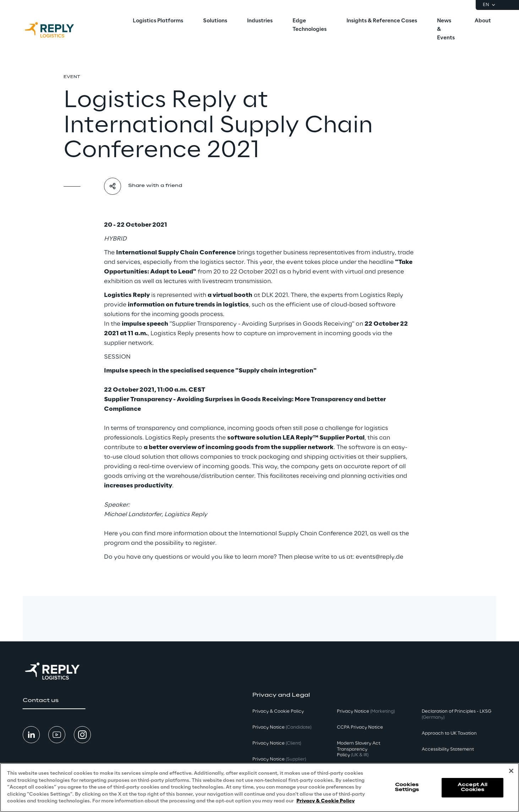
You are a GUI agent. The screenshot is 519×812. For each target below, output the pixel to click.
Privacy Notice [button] (282, 727)
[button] (54, 701)
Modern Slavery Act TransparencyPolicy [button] (359, 749)
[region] (259, 788)
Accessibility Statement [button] (448, 749)
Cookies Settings (407, 787)
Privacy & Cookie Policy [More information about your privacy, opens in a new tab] (326, 801)
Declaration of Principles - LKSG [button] (457, 714)
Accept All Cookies (472, 787)
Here (111, 534)
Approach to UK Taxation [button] (449, 733)
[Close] (511, 771)
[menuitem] (158, 21)
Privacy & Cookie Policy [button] (278, 711)
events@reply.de (379, 557)
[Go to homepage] (56, 30)
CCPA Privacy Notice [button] (360, 727)
